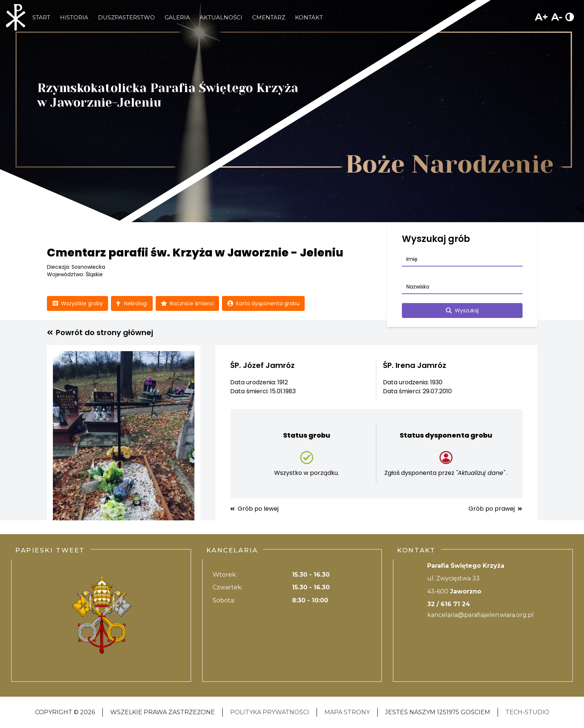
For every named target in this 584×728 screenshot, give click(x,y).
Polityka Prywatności (270, 712)
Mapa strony (347, 712)
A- (557, 17)
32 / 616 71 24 (449, 604)
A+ (542, 17)
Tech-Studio (527, 712)
